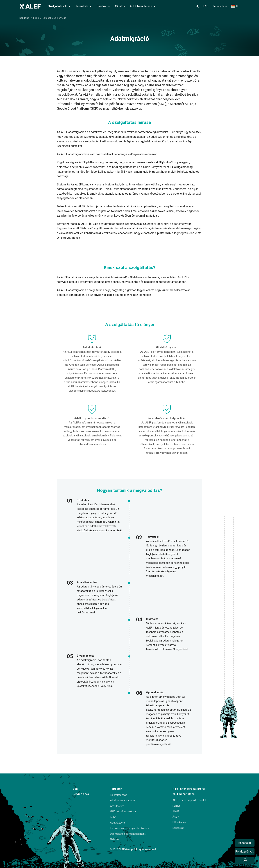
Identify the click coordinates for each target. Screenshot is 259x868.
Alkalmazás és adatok (123, 800)
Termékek (84, 6)
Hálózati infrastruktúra (123, 811)
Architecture (117, 806)
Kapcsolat (178, 828)
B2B (205, 6)
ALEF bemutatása (143, 6)
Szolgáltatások (59, 6)
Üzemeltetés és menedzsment (128, 834)
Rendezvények (245, 852)
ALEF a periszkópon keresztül (189, 800)
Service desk (220, 6)
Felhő (36, 18)
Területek (116, 789)
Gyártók (103, 6)
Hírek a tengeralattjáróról (189, 789)
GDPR (176, 811)
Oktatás (120, 6)
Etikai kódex (179, 822)
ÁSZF (176, 817)
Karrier (176, 806)
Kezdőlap (24, 18)
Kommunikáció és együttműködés (129, 828)
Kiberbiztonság (119, 795)
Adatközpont (118, 823)
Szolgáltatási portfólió (54, 18)
